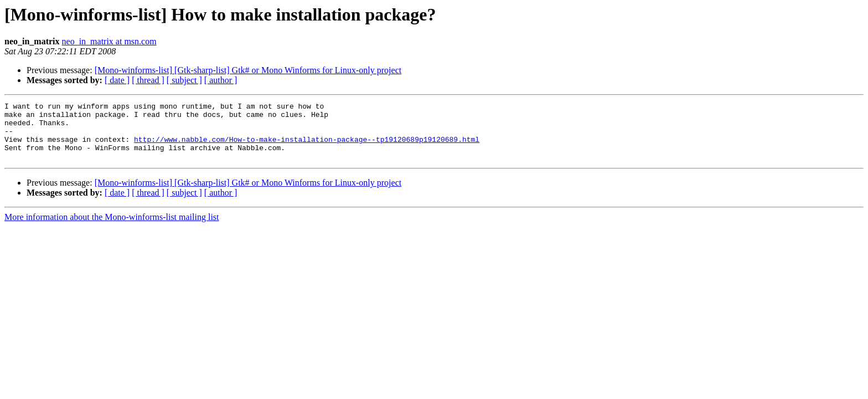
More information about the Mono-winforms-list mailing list (112, 229)
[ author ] (221, 80)
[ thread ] (148, 80)
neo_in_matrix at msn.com (109, 41)
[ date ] (117, 80)
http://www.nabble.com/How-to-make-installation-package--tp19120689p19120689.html (307, 147)
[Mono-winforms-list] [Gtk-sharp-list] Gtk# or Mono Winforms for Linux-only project (248, 70)
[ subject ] (184, 80)
